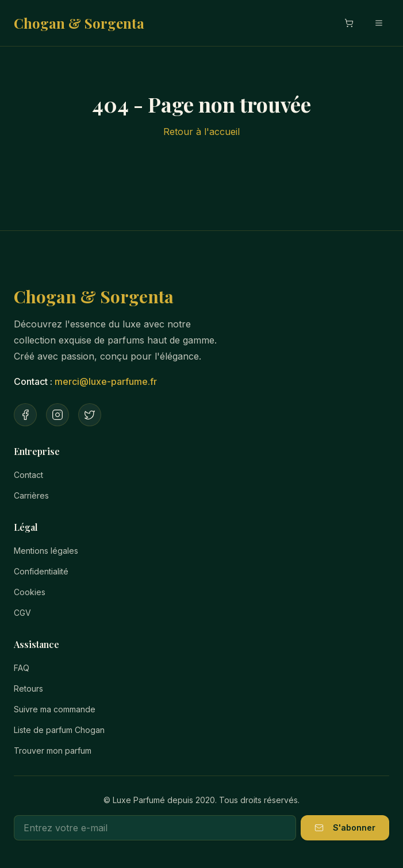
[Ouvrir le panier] (349, 23)
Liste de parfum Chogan (59, 730)
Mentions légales (46, 551)
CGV (22, 613)
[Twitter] (90, 415)
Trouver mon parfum (53, 751)
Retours (28, 688)
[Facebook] (25, 415)
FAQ (22, 668)
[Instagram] (57, 415)
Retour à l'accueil (201, 132)
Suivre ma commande (55, 709)
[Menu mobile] (379, 23)
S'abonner (345, 828)
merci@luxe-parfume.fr (106, 381)
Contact (28, 475)
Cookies (30, 592)
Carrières (31, 495)
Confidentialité (41, 571)
